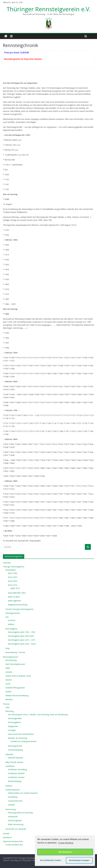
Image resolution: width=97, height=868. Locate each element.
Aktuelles (9, 699)
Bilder (8, 668)
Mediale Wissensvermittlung (17, 696)
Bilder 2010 (15, 588)
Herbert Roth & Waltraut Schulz (18, 676)
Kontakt (6, 834)
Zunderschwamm (13, 790)
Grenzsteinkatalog (15, 750)
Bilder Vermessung (16, 824)
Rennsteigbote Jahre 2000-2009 (21, 636)
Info (7, 617)
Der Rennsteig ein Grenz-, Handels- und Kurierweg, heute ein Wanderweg (38, 714)
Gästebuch (7, 837)
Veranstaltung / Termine (15, 652)
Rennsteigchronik (15, 746)
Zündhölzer (10, 766)
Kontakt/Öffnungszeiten (15, 688)
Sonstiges (12, 730)
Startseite (7, 563)
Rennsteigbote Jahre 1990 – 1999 (22, 632)
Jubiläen (11, 624)
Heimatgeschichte (13, 613)
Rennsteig (9, 711)
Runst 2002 (13, 577)
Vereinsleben (11, 570)
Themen (6, 704)
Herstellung (13, 797)
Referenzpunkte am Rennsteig (20, 813)
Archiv (8, 684)
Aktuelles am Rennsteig (17, 738)
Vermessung (10, 809)
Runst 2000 (13, 573)
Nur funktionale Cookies (51, 860)
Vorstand (12, 620)
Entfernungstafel (15, 820)
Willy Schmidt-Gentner (14, 762)
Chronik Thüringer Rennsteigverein (19, 609)
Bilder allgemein (14, 601)
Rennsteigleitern (15, 722)
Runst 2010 (13, 585)
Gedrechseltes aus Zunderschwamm (23, 793)
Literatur (9, 672)
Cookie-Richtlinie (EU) (14, 845)
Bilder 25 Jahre (14, 597)
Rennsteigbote (11, 629)
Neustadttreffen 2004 (17, 593)
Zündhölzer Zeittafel (16, 773)
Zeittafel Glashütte (16, 758)
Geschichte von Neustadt (16, 829)
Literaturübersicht (15, 801)
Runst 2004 (13, 581)
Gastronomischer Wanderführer (21, 734)
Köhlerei (9, 786)
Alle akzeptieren (65, 852)
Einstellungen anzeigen (79, 860)
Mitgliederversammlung (18, 605)
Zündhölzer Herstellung (17, 769)
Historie (9, 680)
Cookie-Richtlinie (66, 843)
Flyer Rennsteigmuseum (15, 664)
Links (8, 707)
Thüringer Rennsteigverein (14, 567)
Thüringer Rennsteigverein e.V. (49, 9)
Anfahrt (8, 692)
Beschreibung (11, 660)
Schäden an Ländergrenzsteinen (24, 741)
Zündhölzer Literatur (16, 777)
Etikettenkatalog (15, 781)
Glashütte (9, 754)
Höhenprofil (13, 817)
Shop (8, 648)
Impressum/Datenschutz (13, 841)
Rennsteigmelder (15, 718)
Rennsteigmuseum (11, 657)
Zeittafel (11, 805)
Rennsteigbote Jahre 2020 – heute (22, 644)
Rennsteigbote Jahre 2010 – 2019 (22, 640)
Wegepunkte (13, 726)
